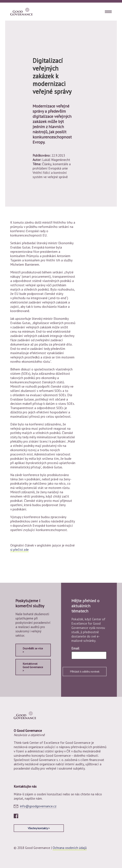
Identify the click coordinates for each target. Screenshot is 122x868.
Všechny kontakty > (39, 828)
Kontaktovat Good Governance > (33, 667)
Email (75, 648)
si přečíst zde (19, 550)
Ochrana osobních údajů (70, 848)
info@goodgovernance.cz (38, 806)
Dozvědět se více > (33, 650)
